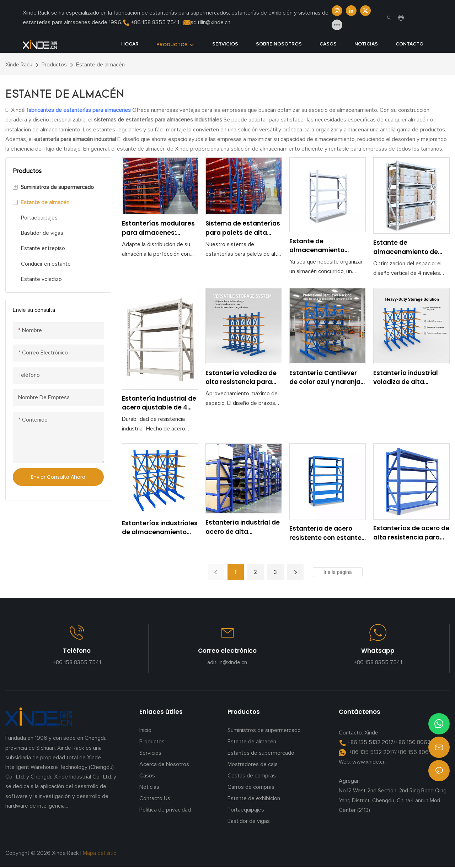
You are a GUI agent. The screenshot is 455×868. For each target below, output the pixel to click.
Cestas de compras (252, 776)
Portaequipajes (246, 810)
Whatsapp (378, 651)
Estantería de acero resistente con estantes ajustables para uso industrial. (327, 533)
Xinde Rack (19, 65)
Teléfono (77, 651)
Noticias (149, 787)
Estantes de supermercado (261, 753)
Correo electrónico (227, 651)
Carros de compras (251, 787)
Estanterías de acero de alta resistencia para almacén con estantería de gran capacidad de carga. (411, 533)
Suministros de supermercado (264, 730)
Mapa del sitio (100, 853)
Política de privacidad (165, 810)
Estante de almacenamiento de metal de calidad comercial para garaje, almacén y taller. (409, 247)
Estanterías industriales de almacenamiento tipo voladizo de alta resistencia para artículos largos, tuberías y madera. (160, 528)
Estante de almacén (100, 65)
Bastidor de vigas (249, 821)
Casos (147, 776)
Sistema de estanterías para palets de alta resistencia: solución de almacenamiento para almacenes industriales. (243, 228)
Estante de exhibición (254, 798)
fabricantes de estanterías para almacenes (79, 110)
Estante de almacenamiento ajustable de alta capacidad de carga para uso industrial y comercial (322, 246)
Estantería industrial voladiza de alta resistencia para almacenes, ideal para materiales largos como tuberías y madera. (411, 378)
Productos (54, 65)
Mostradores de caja (253, 764)
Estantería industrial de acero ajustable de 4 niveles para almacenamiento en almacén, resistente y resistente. (159, 403)
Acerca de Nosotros (164, 764)
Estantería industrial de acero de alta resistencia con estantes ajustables (243, 527)
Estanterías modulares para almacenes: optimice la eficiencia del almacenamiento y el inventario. (158, 228)
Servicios (150, 753)
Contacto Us (155, 798)
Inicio (145, 730)
